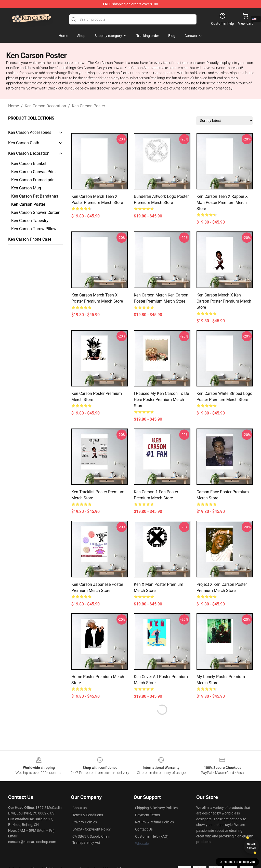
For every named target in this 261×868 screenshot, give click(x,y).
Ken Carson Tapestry (30, 221)
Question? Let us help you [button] (237, 862)
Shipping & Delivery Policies (156, 808)
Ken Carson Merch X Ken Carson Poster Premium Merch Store (224, 301)
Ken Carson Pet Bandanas (35, 196)
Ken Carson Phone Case (30, 239)
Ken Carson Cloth (24, 143)
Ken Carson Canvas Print (34, 172)
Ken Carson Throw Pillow (34, 229)
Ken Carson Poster (88, 106)
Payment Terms (147, 815)
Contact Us (144, 829)
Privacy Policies (85, 822)
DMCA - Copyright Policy (92, 829)
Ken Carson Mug (26, 188)
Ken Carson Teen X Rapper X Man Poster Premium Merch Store (222, 203)
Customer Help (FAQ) (152, 836)
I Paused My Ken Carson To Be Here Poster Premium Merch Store (161, 400)
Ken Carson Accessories (30, 132)
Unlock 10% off (251, 846)
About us (80, 808)
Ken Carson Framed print (34, 180)
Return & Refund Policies (154, 822)
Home (14, 106)
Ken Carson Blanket (29, 164)
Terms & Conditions (88, 815)
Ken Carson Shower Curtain (36, 212)
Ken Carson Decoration (45, 106)
